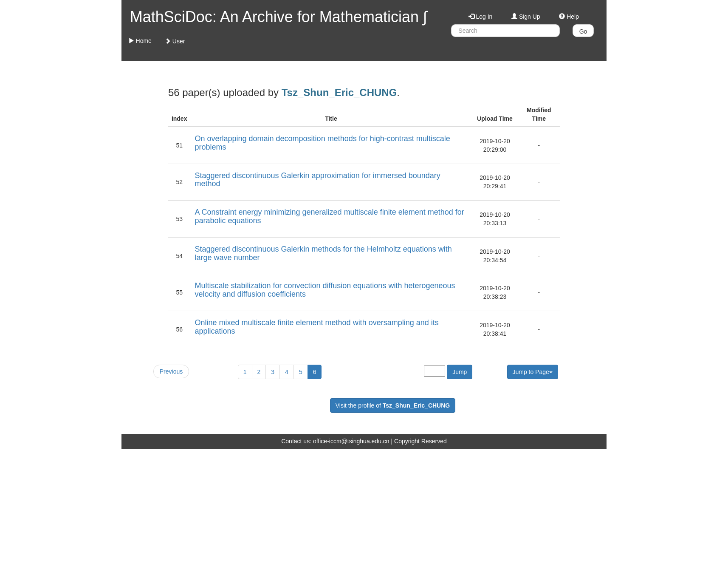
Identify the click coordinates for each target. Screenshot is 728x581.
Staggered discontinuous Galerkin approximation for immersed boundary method (317, 180)
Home (140, 41)
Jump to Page (533, 372)
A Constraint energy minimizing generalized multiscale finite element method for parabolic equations (329, 216)
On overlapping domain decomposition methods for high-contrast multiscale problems (322, 143)
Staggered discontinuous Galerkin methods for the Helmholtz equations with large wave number (323, 253)
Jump (460, 372)
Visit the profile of (393, 405)
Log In (481, 17)
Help (569, 17)
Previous (171, 371)
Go (583, 31)
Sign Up (526, 17)
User (175, 41)
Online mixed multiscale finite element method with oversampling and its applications (316, 327)
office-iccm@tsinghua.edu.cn (351, 441)
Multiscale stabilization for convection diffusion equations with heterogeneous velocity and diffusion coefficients (325, 290)
